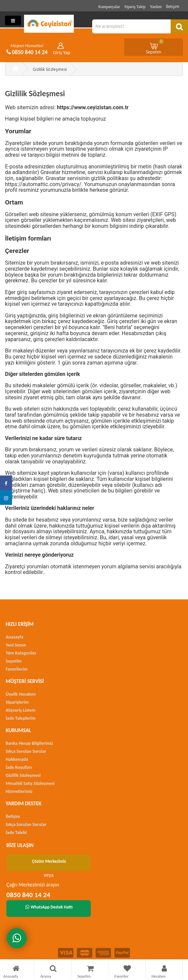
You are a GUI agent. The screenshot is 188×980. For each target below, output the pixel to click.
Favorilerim (17, 669)
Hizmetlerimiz (19, 791)
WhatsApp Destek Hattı (49, 907)
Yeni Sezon (16, 645)
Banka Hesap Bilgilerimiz (29, 743)
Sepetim (155, 47)
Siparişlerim (17, 702)
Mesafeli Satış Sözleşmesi (30, 783)
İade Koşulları (19, 767)
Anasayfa (15, 637)
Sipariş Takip (135, 7)
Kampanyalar (109, 7)
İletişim (173, 7)
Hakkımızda (17, 759)
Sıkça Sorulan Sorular (26, 751)
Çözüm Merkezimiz (49, 861)
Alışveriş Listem (21, 710)
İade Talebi (16, 832)
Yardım (156, 7)
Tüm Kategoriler (21, 653)
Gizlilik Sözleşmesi (50, 69)
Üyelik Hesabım (21, 694)
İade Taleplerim (21, 718)
